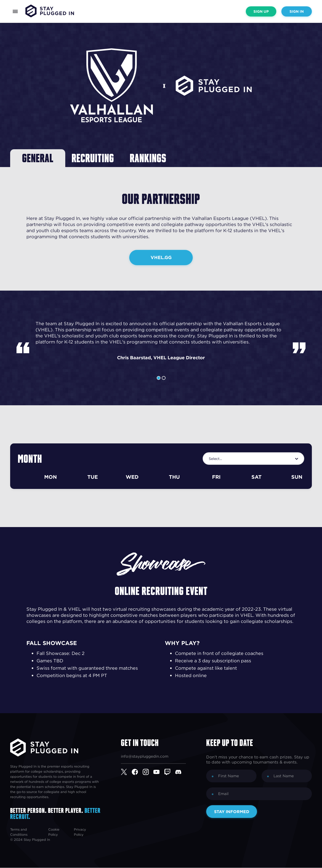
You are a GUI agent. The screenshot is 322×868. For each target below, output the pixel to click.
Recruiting (94, 158)
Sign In (297, 11)
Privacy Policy (80, 832)
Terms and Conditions (19, 832)
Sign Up (261, 11)
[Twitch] (170, 772)
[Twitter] (126, 772)
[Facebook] (137, 772)
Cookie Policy (54, 832)
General (38, 158)
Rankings (150, 158)
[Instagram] (148, 772)
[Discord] (181, 772)
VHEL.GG (161, 257)
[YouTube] (159, 772)
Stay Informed (232, 812)
